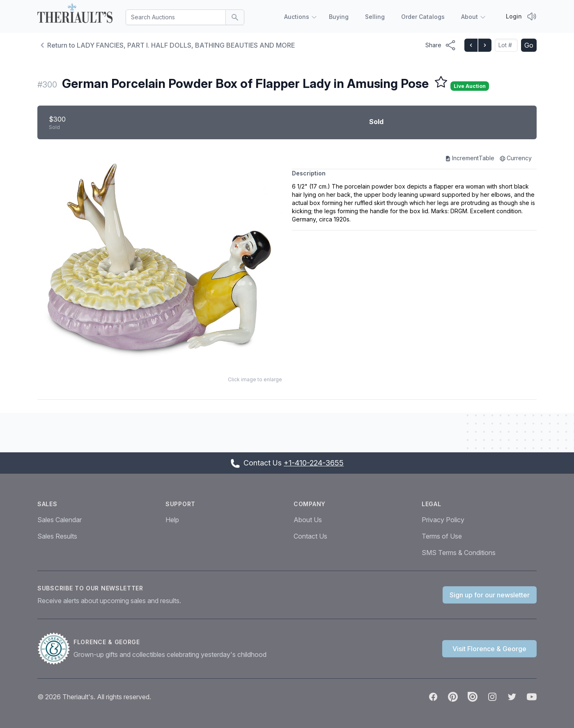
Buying (339, 17)
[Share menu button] (441, 45)
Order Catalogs (423, 17)
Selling (375, 17)
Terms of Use (442, 536)
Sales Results (57, 536)
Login (514, 16)
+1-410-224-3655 (314, 463)
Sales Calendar (60, 520)
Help (172, 520)
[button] (160, 259)
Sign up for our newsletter (490, 595)
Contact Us (310, 536)
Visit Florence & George (489, 649)
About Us (308, 520)
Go (529, 45)
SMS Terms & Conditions (459, 553)
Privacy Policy (443, 520)
